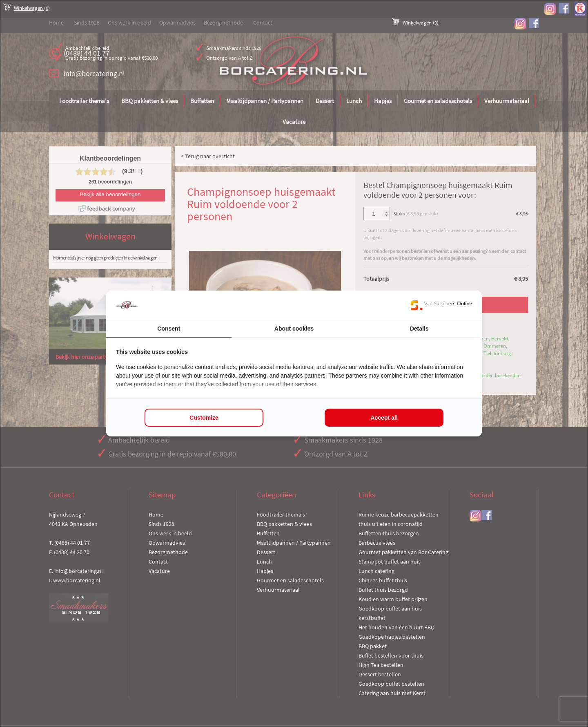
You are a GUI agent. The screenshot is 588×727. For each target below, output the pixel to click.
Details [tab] (419, 329)
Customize (204, 418)
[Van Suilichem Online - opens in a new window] (441, 305)
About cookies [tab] (294, 329)
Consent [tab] (169, 329)
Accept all (384, 418)
